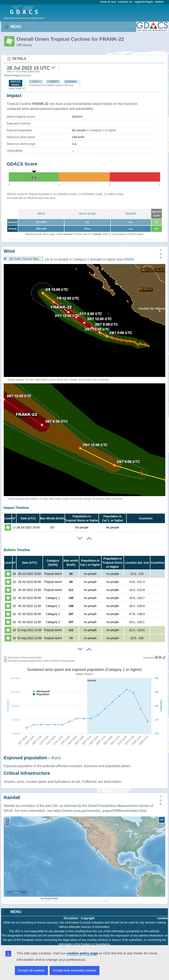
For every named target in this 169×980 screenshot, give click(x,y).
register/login (144, 2)
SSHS (129, 259)
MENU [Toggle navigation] (12, 27)
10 (14, 527)
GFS (36, 82)
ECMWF (71, 82)
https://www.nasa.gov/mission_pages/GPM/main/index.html (100, 811)
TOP (161, 254)
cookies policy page (82, 953)
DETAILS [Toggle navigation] (16, 59)
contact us (125, 2)
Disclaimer (71, 918)
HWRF (53, 82)
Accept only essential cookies (74, 970)
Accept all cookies (31, 970)
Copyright (88, 918)
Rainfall (131, 214)
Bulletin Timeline (17, 550)
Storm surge (87, 214)
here (52, 198)
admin (159, 2)
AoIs (56, 758)
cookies (163, 918)
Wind (41, 214)
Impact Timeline (16, 508)
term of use (108, 2)
